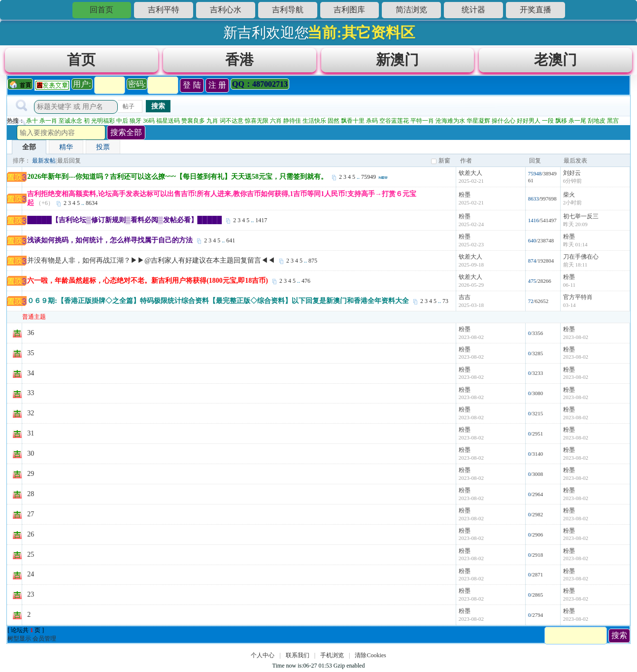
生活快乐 (314, 121)
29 (31, 474)
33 (31, 393)
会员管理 (44, 638)
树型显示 (19, 638)
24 (31, 574)
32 (31, 413)
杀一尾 (577, 121)
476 (306, 281)
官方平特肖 (578, 297)
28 (31, 494)
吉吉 (465, 297)
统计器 (473, 10)
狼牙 (135, 121)
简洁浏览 (411, 10)
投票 (103, 147)
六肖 (276, 121)
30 (31, 454)
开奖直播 (536, 10)
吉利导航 (288, 10)
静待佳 (292, 121)
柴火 (569, 195)
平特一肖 (422, 121)
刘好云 (572, 173)
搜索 (158, 106)
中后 (122, 121)
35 (31, 353)
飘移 (561, 121)
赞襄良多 (193, 121)
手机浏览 (332, 655)
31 (31, 433)
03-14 (570, 305)
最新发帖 (44, 161)
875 (313, 261)
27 (31, 514)
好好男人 (529, 121)
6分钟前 (573, 181)
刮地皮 (597, 121)
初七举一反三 (581, 216)
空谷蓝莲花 (394, 121)
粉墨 (465, 195)
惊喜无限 (257, 121)
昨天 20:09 (575, 224)
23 (31, 594)
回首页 (101, 10)
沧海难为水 (450, 121)
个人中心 (263, 655)
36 (31, 333)
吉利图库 (349, 10)
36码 (149, 121)
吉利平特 (164, 10)
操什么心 (503, 121)
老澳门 (555, 60)
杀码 (372, 121)
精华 (66, 147)
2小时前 (573, 202)
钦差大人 (470, 173)
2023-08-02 (576, 337)
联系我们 (298, 655)
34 (31, 373)
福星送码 (168, 121)
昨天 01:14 (575, 244)
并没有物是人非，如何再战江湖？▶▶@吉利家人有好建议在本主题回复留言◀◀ (151, 260)
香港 (239, 60)
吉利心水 (226, 10)
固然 (334, 121)
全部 (29, 147)
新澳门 (397, 60)
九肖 (212, 121)
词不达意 (232, 121)
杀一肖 (48, 121)
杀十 (32, 121)
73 (445, 301)
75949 (369, 177)
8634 (92, 203)
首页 (81, 60)
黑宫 (613, 121)
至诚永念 (70, 121)
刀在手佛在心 (581, 257)
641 (231, 240)
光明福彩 (103, 121)
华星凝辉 (478, 121)
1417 (261, 220)
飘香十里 (353, 121)
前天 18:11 (575, 265)
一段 (548, 121)
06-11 (569, 285)
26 (31, 534)
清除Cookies (370, 655)
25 (31, 554)
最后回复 (69, 161)
